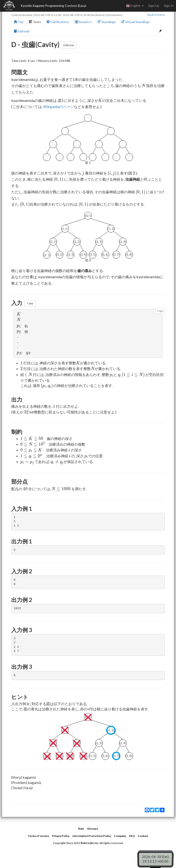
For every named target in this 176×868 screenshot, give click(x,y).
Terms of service (38, 836)
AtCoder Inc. (91, 843)
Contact (143, 836)
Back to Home (156, 15)
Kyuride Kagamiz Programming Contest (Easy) (53, 6)
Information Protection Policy (92, 836)
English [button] (135, 6)
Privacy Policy (61, 836)
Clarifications (58, 22)
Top (19, 22)
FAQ (132, 836)
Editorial (22, 31)
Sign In (169, 6)
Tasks (35, 22)
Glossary (92, 829)
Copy (30, 303)
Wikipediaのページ (59, 107)
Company (120, 836)
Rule (81, 829)
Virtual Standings (136, 22)
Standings (107, 22)
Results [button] (83, 22)
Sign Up (154, 6)
